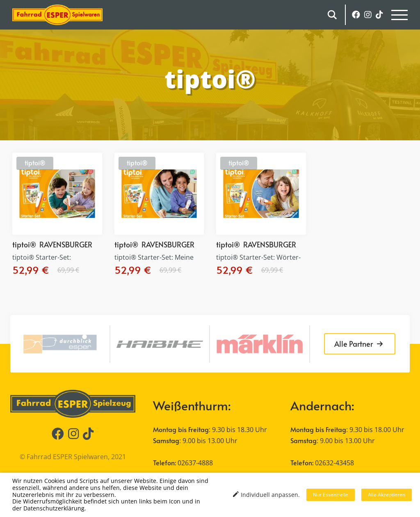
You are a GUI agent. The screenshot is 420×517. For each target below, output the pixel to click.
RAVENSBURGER (66, 244)
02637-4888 (195, 463)
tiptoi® (35, 162)
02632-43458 (334, 463)
